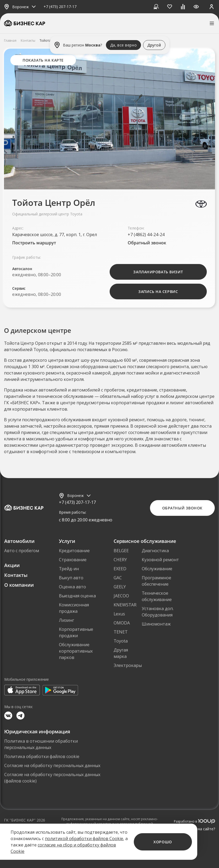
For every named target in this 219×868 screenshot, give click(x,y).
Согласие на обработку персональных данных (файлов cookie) (52, 778)
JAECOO (121, 596)
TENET (121, 632)
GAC (118, 578)
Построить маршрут (34, 243)
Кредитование (74, 551)
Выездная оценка (77, 596)
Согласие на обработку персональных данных (52, 765)
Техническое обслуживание (157, 596)
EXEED (120, 569)
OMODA (122, 623)
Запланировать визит (158, 272)
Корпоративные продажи (76, 632)
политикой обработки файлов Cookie (84, 839)
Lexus (119, 614)
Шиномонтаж (156, 624)
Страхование (73, 560)
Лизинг (66, 620)
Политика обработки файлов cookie (42, 756)
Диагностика (155, 551)
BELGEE (121, 551)
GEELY (120, 587)
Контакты (16, 575)
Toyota (121, 641)
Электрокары (128, 665)
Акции (12, 565)
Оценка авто (72, 587)
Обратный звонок (147, 243)
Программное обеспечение (156, 581)
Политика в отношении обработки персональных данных (41, 744)
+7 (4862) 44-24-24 (146, 235)
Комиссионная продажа (74, 608)
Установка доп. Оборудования (158, 612)
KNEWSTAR (125, 605)
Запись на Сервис (158, 292)
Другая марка (121, 653)
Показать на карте (43, 60)
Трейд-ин (69, 569)
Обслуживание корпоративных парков (76, 651)
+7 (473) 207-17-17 (60, 7)
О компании (19, 585)
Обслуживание (157, 569)
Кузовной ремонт (160, 560)
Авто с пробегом (22, 551)
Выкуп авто (71, 578)
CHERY (120, 560)
